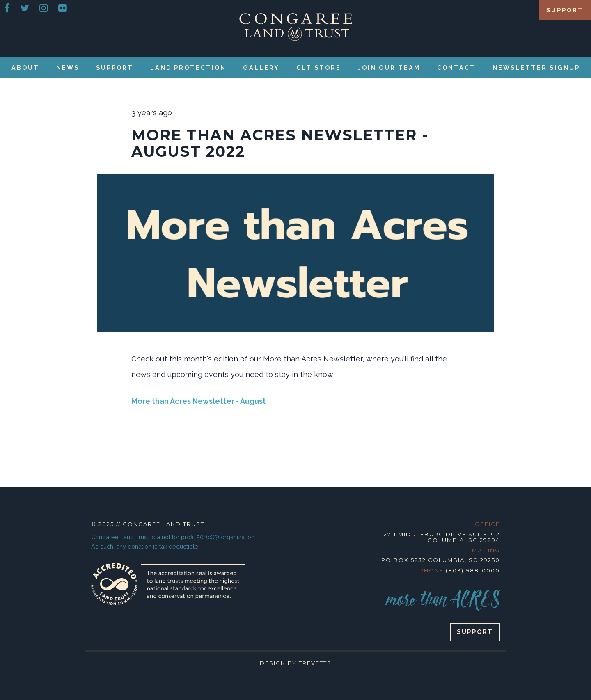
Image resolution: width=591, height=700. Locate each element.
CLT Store (319, 67)
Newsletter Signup (536, 67)
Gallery (261, 67)
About (25, 67)
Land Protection (188, 67)
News (68, 67)
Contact (456, 67)
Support (565, 10)
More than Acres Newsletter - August (199, 401)
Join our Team (389, 67)
